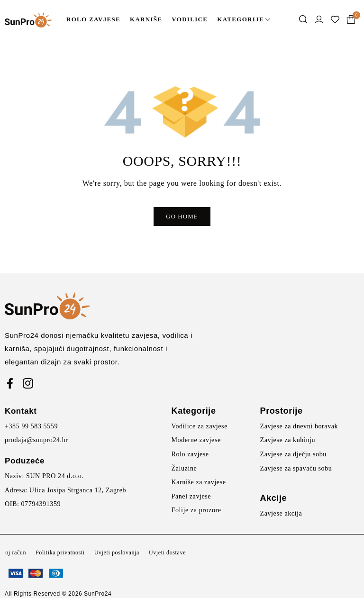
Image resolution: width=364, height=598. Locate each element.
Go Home (182, 216)
